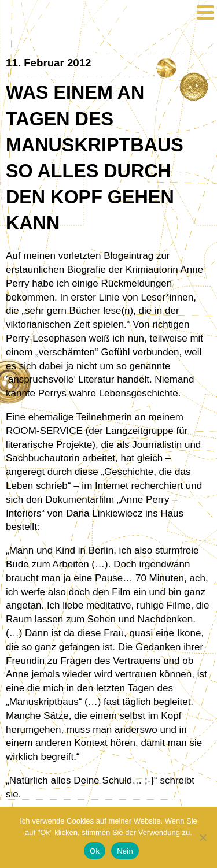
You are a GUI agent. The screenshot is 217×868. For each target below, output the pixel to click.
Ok (95, 851)
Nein (125, 851)
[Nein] (203, 837)
